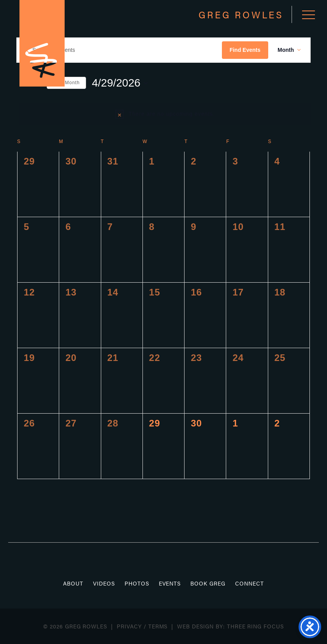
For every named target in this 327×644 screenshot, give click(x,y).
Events (170, 583)
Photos (137, 583)
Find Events (245, 50)
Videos (104, 583)
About (73, 583)
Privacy (129, 626)
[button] (309, 15)
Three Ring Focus (255, 626)
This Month (66, 83)
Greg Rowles (42, 43)
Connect (250, 583)
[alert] (165, 114)
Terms (158, 626)
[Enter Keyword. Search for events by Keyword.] (119, 50)
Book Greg (208, 583)
